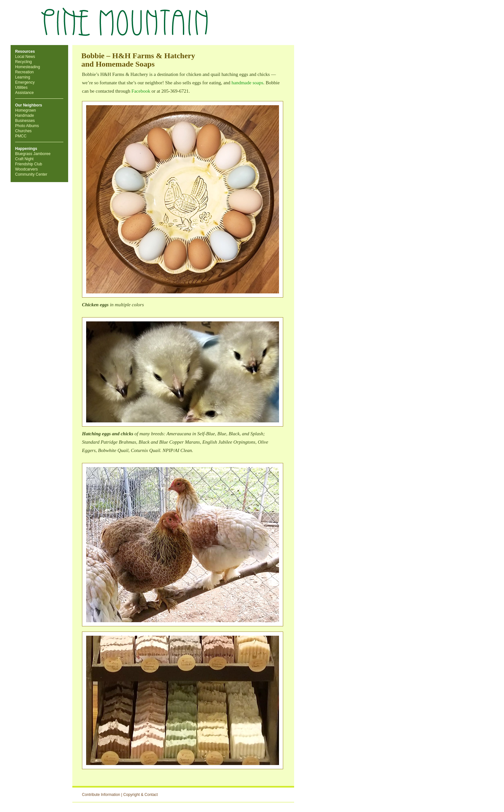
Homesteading (27, 67)
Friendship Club (29, 164)
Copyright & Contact (141, 795)
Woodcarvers (26, 169)
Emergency (25, 82)
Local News (25, 57)
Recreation (24, 72)
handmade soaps (247, 83)
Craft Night (24, 159)
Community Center (31, 174)
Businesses (25, 121)
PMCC (21, 136)
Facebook (141, 91)
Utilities (21, 88)
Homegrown (26, 110)
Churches (23, 131)
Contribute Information (101, 795)
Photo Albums (27, 126)
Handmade (25, 115)
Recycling (23, 62)
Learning (23, 77)
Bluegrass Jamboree (33, 154)
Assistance (24, 93)
